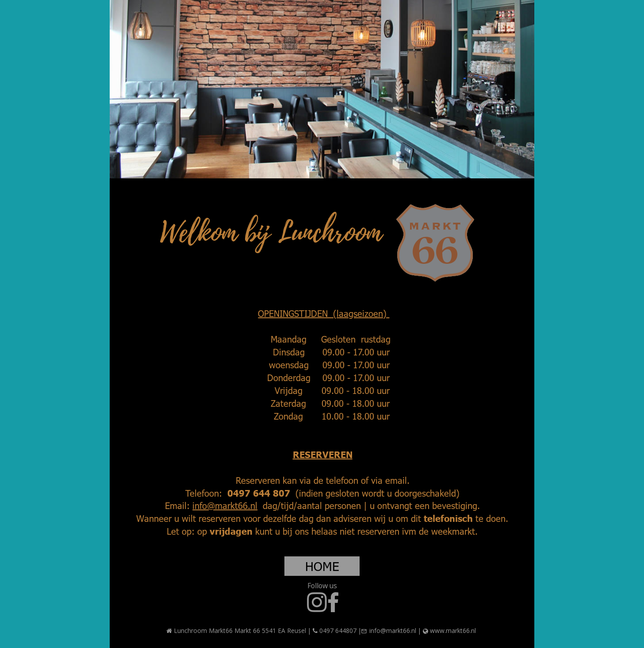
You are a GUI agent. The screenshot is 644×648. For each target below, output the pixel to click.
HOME (322, 566)
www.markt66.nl (453, 631)
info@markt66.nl (225, 505)
